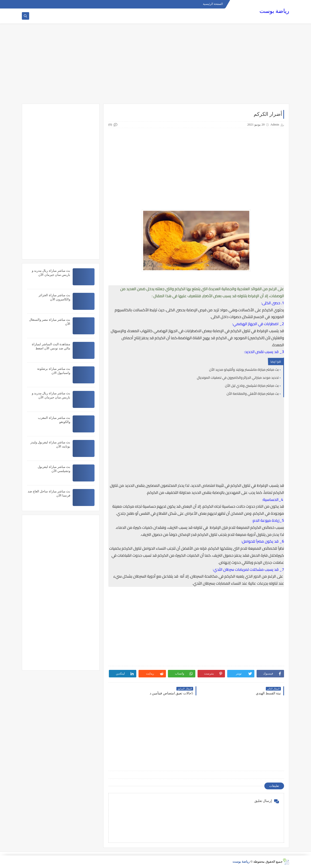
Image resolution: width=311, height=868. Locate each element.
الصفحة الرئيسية (213, 4)
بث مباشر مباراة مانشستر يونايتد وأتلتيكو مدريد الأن (244, 370)
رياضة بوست (274, 11)
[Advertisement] (155, 66)
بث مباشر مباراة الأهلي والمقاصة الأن (253, 394)
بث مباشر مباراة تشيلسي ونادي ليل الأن (252, 386)
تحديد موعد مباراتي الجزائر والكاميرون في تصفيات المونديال (238, 378)
